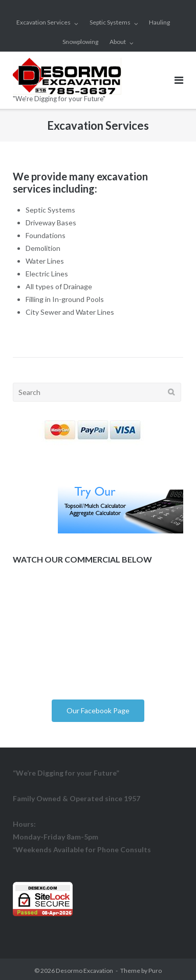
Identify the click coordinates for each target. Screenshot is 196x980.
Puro (155, 971)
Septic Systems (110, 22)
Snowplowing (80, 42)
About (118, 42)
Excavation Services (43, 22)
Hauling (159, 22)
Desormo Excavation (84, 971)
